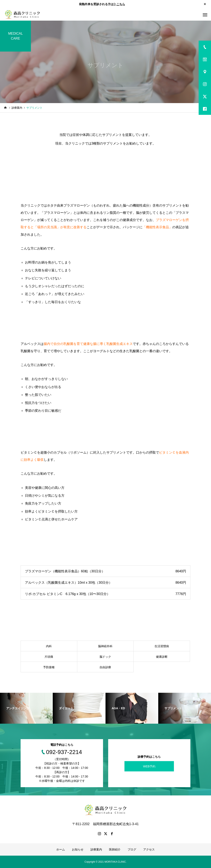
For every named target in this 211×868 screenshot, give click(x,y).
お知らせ (78, 849)
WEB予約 (149, 766)
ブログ (132, 849)
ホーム (61, 849)
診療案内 (96, 849)
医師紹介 (115, 849)
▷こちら (119, 4)
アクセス (149, 849)
